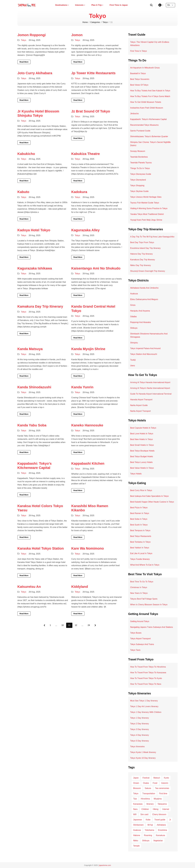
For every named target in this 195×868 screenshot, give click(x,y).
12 (76, 625)
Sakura (148, 788)
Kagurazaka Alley (85, 230)
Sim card (144, 814)
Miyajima (158, 799)
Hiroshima (145, 799)
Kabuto (23, 192)
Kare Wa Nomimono (87, 548)
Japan (136, 778)
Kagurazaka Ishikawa (35, 268)
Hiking (156, 809)
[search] (151, 5)
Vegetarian (158, 841)
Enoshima (162, 830)
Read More (24, 62)
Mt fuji (150, 825)
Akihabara (161, 825)
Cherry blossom (159, 814)
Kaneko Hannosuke (87, 425)
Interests (80, 5)
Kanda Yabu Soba (32, 425)
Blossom (137, 788)
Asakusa (137, 830)
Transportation (149, 793)
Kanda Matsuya (30, 349)
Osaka (146, 783)
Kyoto (166, 778)
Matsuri (157, 778)
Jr (170, 820)
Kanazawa (138, 804)
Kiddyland (80, 587)
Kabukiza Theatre (85, 154)
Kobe (148, 820)
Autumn (165, 783)
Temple (136, 846)
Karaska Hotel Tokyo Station (41, 548)
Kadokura (79, 192)
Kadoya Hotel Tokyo (34, 230)
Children (145, 809)
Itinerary (150, 804)
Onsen (136, 783)
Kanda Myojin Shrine (88, 349)
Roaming (148, 835)
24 (89, 625)
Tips (135, 799)
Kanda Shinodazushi (34, 387)
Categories (95, 22)
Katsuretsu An (29, 587)
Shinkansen (138, 825)
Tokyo (105, 22)
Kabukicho (26, 154)
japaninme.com (105, 865)
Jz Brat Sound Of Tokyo (91, 111)
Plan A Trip (97, 5)
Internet (166, 809)
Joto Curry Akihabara (35, 73)
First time (163, 793)
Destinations (62, 5)
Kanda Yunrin (82, 387)
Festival (146, 778)
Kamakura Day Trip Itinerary (40, 306)
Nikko (136, 841)
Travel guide (160, 820)
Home (85, 22)
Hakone (137, 835)
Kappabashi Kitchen (88, 463)
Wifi (135, 814)
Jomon (77, 35)
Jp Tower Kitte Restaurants (93, 73)
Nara (135, 809)
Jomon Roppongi (32, 35)
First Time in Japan (119, 5)
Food (155, 783)
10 (63, 625)
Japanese (137, 820)
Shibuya (146, 841)
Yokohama (149, 830)
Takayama (162, 804)
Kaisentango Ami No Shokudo (96, 268)
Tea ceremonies (162, 788)
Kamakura (160, 835)
